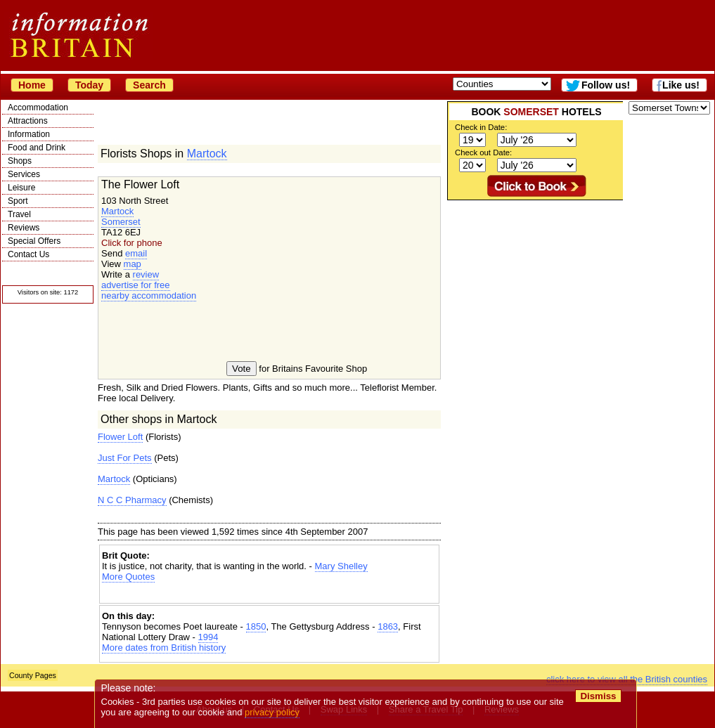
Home (32, 85)
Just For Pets (125, 458)
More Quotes (128, 577)
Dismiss (598, 696)
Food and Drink (37, 148)
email (136, 253)
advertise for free (136, 285)
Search (149, 85)
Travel (19, 214)
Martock (207, 154)
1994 (208, 637)
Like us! (681, 85)
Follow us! (606, 85)
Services (24, 174)
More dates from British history (164, 648)
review (146, 274)
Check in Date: (481, 127)
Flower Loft (120, 437)
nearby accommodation (149, 295)
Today (89, 85)
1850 (256, 626)
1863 (388, 626)
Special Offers (34, 241)
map (133, 264)
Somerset (121, 222)
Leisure (21, 188)
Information (29, 134)
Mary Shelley (341, 566)
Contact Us (28, 254)
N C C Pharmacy (132, 500)
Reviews (24, 228)
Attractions (28, 121)
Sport (18, 201)
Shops (20, 161)
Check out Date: (483, 152)
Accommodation (38, 108)
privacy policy (272, 712)
